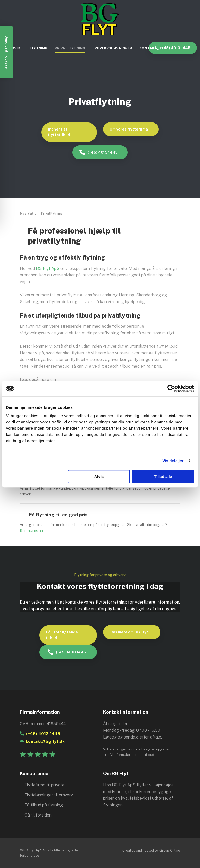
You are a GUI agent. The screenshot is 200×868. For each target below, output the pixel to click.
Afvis (99, 477)
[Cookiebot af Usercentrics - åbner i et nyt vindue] (171, 388)
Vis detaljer (173, 461)
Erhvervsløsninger (112, 48)
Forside (15, 48)
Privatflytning (70, 48)
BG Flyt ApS (48, 268)
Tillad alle (163, 477)
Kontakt (148, 48)
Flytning (39, 48)
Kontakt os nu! (32, 531)
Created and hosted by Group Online (151, 850)
